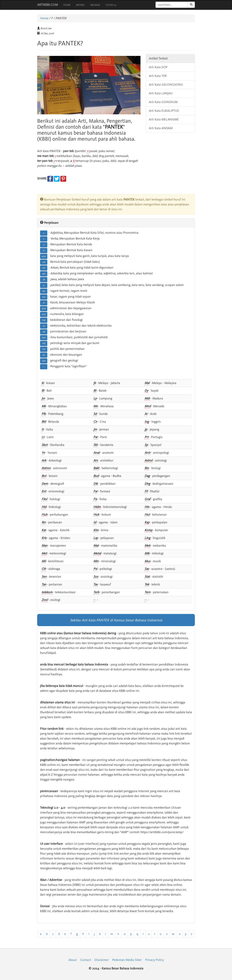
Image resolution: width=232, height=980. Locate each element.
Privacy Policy (155, 960)
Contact (86, 960)
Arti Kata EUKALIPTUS (164, 111)
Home (44, 18)
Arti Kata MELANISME (164, 119)
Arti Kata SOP (158, 67)
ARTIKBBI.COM (47, 5)
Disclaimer (102, 960)
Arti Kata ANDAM (161, 128)
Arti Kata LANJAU (161, 93)
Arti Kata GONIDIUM (163, 102)
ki (74, 161)
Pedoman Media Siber (127, 960)
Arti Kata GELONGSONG (166, 85)
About (72, 960)
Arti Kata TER (158, 76)
